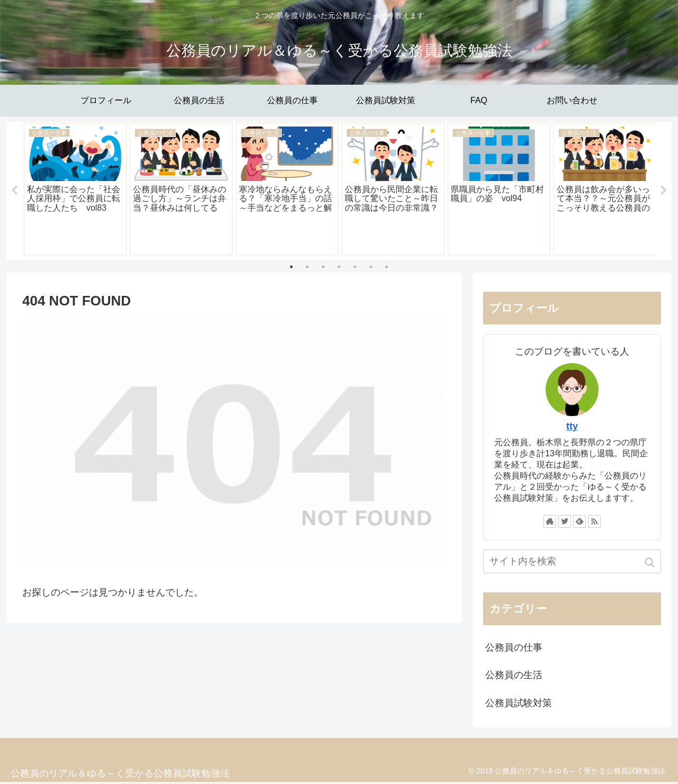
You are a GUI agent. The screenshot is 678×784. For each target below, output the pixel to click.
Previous (14, 192)
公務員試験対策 (519, 704)
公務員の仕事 (514, 648)
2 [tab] (307, 268)
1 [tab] (291, 268)
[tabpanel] (75, 190)
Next (664, 192)
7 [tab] (387, 268)
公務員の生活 (514, 677)
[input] (572, 562)
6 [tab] (371, 268)
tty (572, 427)
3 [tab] (323, 268)
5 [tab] (355, 268)
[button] (651, 564)
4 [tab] (339, 268)
